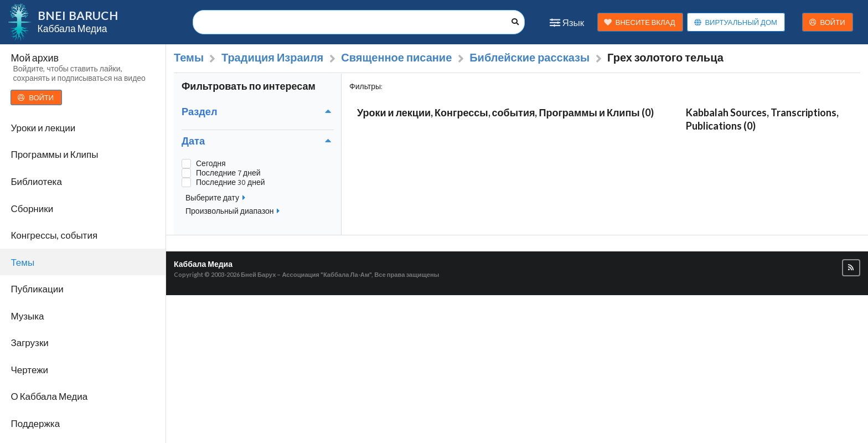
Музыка (27, 316)
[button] (851, 268)
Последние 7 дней (228, 173)
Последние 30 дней (231, 182)
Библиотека (36, 181)
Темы (22, 262)
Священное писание (396, 58)
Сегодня (211, 164)
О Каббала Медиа (49, 396)
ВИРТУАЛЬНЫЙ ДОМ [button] (735, 22)
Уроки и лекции (43, 128)
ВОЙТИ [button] (827, 22)
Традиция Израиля (272, 58)
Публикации (37, 289)
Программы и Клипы (54, 154)
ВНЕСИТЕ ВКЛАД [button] (640, 22)
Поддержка (35, 423)
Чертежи (29, 370)
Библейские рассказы (529, 58)
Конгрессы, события (54, 235)
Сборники (32, 208)
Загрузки (29, 342)
